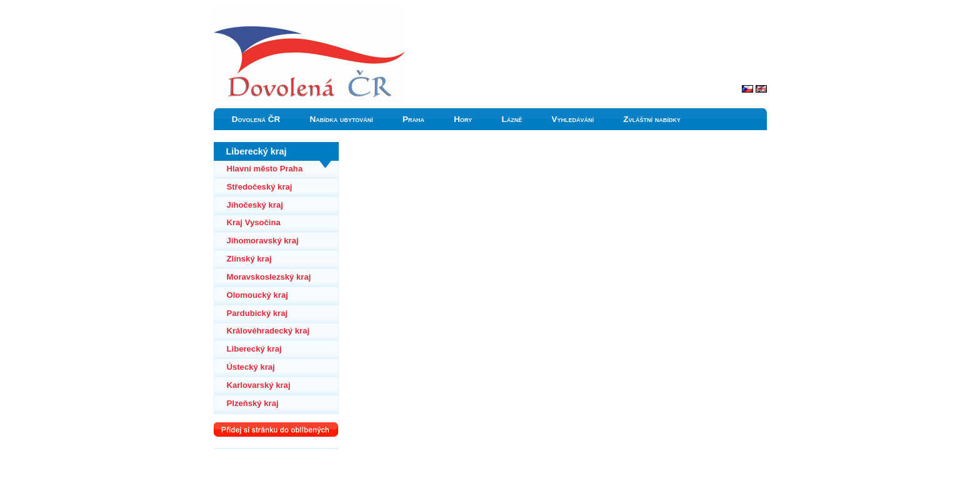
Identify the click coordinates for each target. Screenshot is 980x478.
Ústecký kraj (251, 367)
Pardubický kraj (257, 313)
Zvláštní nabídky (652, 119)
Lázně (512, 119)
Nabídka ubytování (341, 119)
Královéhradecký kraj (268, 331)
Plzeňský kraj (253, 403)
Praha (413, 119)
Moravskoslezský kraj (269, 277)
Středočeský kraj (260, 187)
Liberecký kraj (254, 349)
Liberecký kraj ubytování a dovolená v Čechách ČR (303, 12)
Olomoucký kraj (257, 295)
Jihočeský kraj (255, 205)
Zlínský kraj (249, 259)
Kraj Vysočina (254, 222)
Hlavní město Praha (265, 169)
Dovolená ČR (256, 119)
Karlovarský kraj (259, 385)
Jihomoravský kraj (263, 241)
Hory (463, 119)
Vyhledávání (572, 119)
